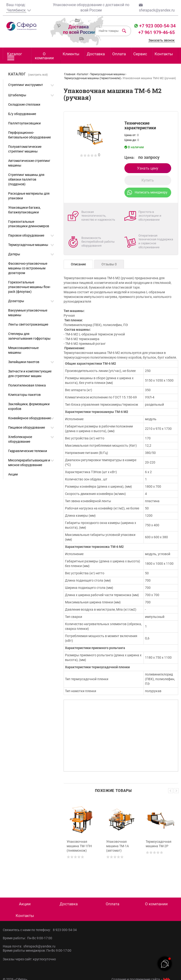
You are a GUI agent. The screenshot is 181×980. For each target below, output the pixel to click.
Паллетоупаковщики (24, 123)
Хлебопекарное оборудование (20, 439)
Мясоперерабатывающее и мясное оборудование (29, 463)
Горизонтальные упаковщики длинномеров (29, 224)
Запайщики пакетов (24, 362)
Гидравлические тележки (28, 451)
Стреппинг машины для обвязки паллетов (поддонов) (26, 179)
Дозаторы (16, 301)
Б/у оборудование (22, 114)
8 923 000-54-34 (65, 930)
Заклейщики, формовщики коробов (29, 406)
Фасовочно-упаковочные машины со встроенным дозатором (28, 268)
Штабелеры (17, 95)
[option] (81, 842)
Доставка (96, 54)
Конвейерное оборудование (30, 418)
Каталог (14, 56)
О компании (44, 56)
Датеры (14, 254)
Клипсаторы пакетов (24, 395)
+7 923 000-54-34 (157, 26)
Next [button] (176, 791)
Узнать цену (148, 168)
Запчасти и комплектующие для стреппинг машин (30, 374)
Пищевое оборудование (27, 427)
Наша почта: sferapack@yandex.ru (29, 946)
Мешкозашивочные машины (23, 350)
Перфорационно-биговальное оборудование (29, 135)
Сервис (140, 54)
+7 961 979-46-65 (156, 32)
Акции (13, 474)
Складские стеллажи (24, 104)
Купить (148, 180)
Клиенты (71, 54)
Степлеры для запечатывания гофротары (29, 336)
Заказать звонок (162, 40)
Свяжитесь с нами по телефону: (28, 930)
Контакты (164, 54)
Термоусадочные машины (28, 245)
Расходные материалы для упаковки (29, 196)
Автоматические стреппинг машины (29, 163)
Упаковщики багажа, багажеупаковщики (24, 210)
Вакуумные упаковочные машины (28, 313)
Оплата (119, 54)
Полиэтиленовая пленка (27, 385)
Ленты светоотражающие (28, 324)
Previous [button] (171, 791)
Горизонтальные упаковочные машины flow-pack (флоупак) (29, 287)
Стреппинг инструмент (26, 85)
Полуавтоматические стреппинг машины (25, 149)
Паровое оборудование (26, 235)
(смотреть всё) (38, 75)
